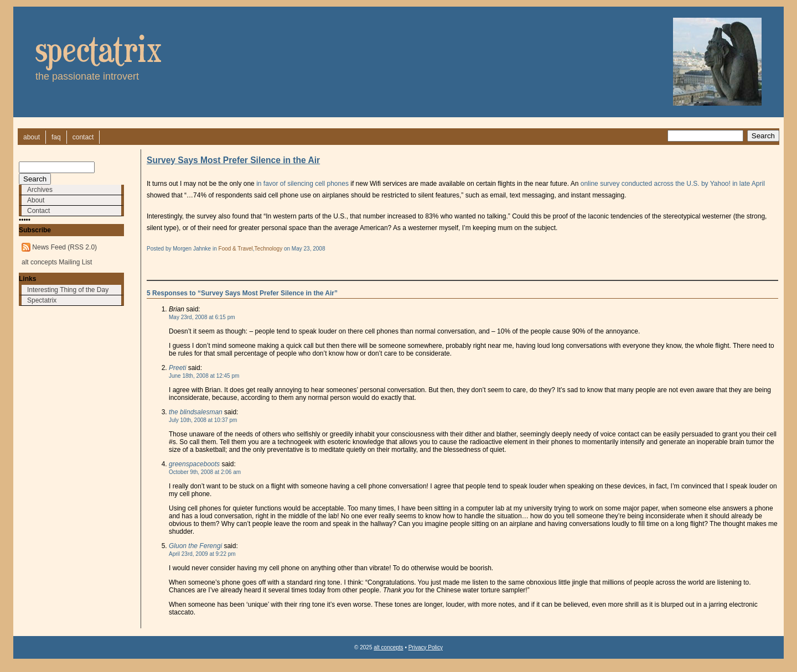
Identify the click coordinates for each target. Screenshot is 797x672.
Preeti (177, 368)
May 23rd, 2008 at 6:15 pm (202, 317)
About (36, 200)
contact (83, 137)
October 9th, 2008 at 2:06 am (205, 472)
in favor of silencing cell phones (302, 184)
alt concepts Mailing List (57, 262)
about (32, 137)
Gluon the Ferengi (195, 546)
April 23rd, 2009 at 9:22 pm (202, 554)
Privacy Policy (426, 647)
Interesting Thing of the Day (68, 290)
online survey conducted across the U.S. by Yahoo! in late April (673, 184)
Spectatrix (42, 300)
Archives (40, 190)
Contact (38, 211)
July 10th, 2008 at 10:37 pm (203, 420)
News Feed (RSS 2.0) (64, 247)
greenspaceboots (194, 464)
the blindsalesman (196, 412)
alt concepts (388, 647)
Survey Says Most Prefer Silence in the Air (233, 160)
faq (56, 137)
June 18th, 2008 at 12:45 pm (204, 376)
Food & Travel (236, 249)
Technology (269, 249)
